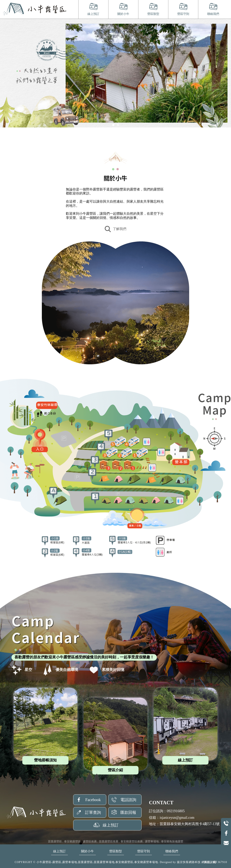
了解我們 (115, 231)
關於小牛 (123, 14)
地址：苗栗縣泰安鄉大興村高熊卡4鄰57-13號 (184, 824)
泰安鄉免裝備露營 (172, 841)
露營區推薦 (90, 841)
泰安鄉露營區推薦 (132, 841)
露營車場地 (152, 841)
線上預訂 (93, 14)
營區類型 (153, 14)
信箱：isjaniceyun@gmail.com (172, 818)
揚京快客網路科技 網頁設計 (195, 862)
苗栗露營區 (55, 841)
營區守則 (183, 14)
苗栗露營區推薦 (109, 841)
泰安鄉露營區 (72, 841)
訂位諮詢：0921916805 (167, 811)
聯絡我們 (213, 14)
